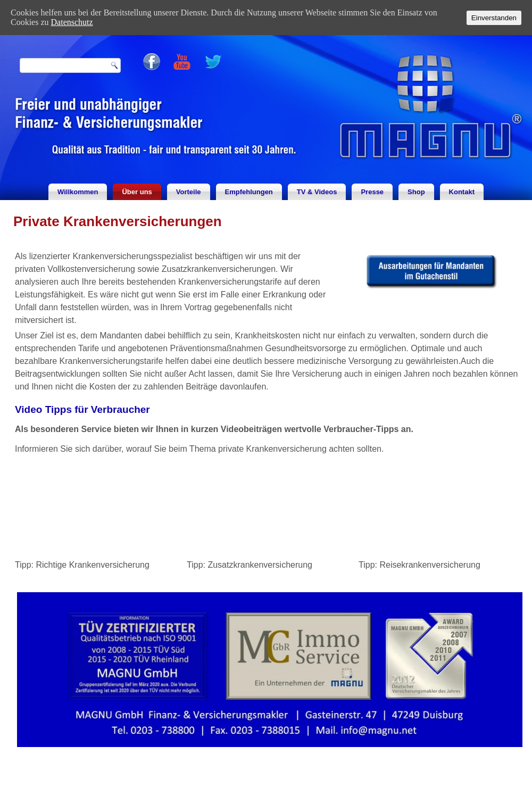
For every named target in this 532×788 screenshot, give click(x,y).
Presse (372, 192)
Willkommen (78, 192)
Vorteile (189, 192)
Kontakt (462, 192)
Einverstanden (494, 18)
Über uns (137, 192)
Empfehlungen (249, 192)
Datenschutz (72, 22)
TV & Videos (317, 192)
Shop (416, 192)
